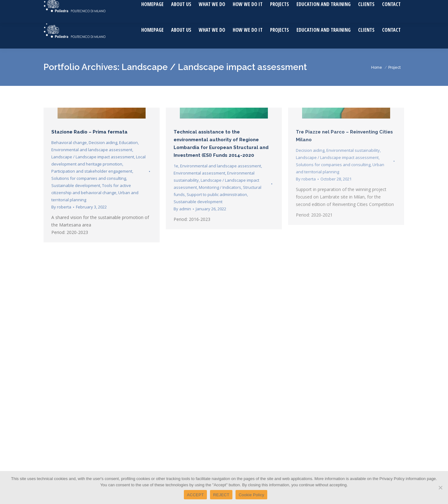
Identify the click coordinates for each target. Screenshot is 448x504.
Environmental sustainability (353, 150)
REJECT (221, 495)
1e (176, 166)
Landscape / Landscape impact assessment (93, 157)
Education (128, 142)
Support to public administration (217, 194)
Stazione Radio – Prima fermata (89, 132)
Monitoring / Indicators (220, 187)
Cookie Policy (251, 495)
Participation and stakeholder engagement (92, 171)
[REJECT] (440, 488)
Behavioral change (69, 142)
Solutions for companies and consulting (89, 178)
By (61, 207)
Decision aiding (103, 142)
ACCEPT (195, 495)
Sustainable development (76, 185)
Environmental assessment (199, 173)
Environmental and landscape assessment (92, 150)
